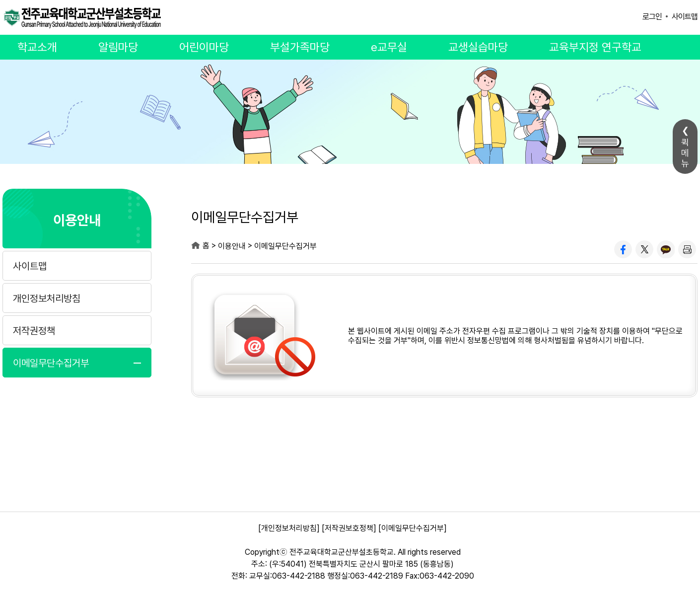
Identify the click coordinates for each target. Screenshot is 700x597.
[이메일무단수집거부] (413, 528)
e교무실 (389, 47)
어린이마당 (204, 47)
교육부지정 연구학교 (595, 47)
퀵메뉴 (685, 153)
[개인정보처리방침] (289, 528)
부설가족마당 (300, 47)
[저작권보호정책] (349, 528)
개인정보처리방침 (47, 298)
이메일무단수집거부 (51, 363)
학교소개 (37, 47)
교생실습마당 (478, 47)
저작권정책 (34, 331)
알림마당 (118, 47)
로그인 (652, 17)
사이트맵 (685, 17)
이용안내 (77, 219)
